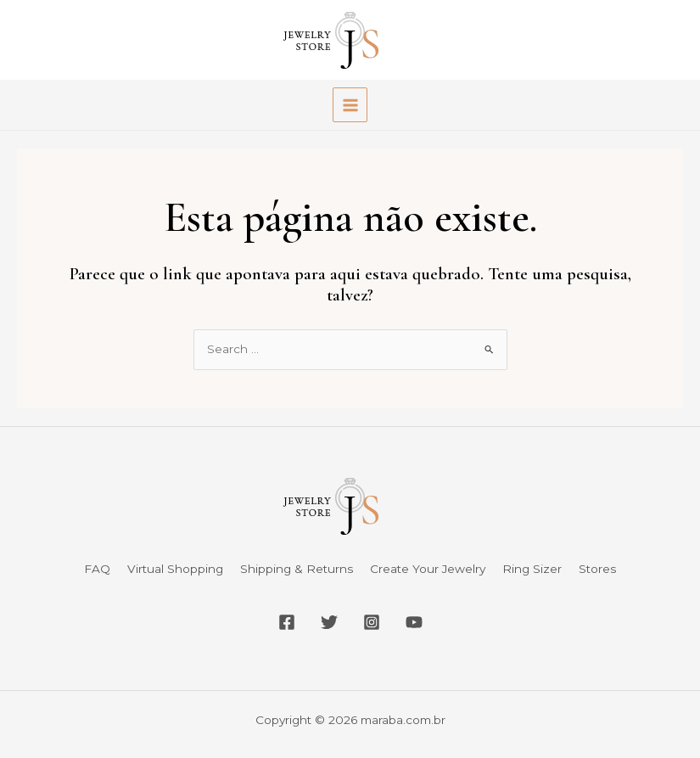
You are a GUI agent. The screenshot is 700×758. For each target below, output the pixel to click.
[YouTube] (414, 622)
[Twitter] (329, 622)
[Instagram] (372, 622)
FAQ (97, 569)
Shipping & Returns (297, 569)
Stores (597, 569)
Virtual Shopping (175, 569)
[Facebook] (287, 622)
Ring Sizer (532, 569)
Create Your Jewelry (428, 569)
